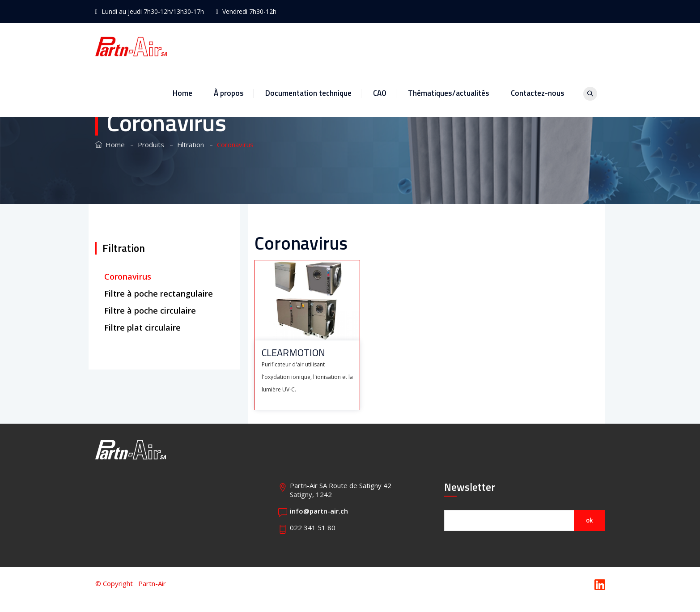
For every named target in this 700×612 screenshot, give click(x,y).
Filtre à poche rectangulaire (159, 293)
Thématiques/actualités (461, 46)
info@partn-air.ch (319, 511)
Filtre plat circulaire (144, 327)
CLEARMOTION (293, 353)
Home (195, 46)
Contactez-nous (550, 46)
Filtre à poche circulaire (152, 310)
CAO (392, 46)
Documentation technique (321, 46)
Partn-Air (152, 583)
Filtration (124, 248)
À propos (241, 46)
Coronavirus (128, 276)
